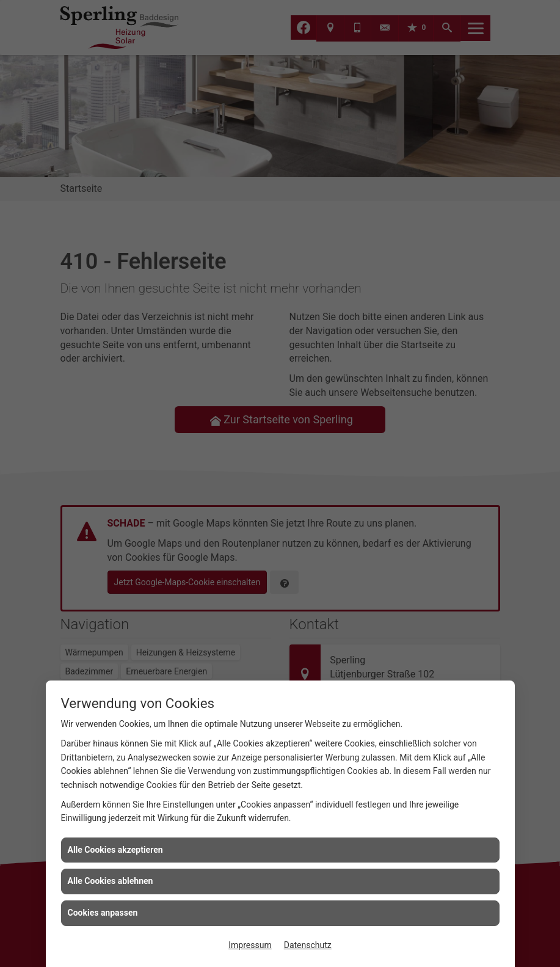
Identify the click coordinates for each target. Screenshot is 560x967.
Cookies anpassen (103, 913)
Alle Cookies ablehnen (111, 881)
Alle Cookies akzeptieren (115, 850)
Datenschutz (308, 945)
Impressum (250, 945)
